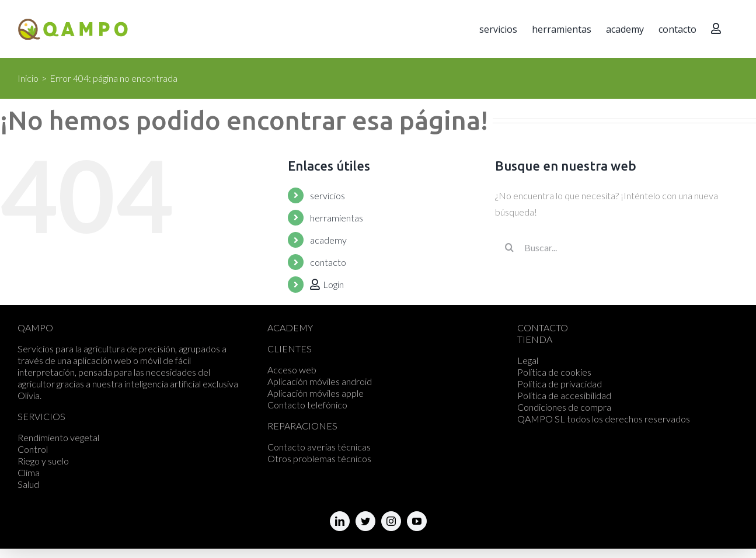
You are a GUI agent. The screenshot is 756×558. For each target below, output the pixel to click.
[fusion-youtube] (417, 521)
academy (328, 240)
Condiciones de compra (564, 407)
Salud (28, 484)
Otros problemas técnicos (319, 458)
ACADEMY (290, 327)
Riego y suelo (43, 461)
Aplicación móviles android (320, 381)
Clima (29, 472)
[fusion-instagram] (391, 521)
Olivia (29, 395)
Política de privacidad (560, 384)
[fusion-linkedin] (340, 521)
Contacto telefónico (307, 405)
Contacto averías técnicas (319, 447)
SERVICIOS (41, 416)
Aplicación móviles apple (316, 393)
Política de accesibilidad (564, 395)
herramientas (337, 218)
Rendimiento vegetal (58, 437)
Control (33, 449)
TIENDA (535, 339)
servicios (328, 195)
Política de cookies (554, 372)
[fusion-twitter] (365, 521)
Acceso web (292, 370)
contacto (328, 262)
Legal (528, 360)
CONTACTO (543, 327)
